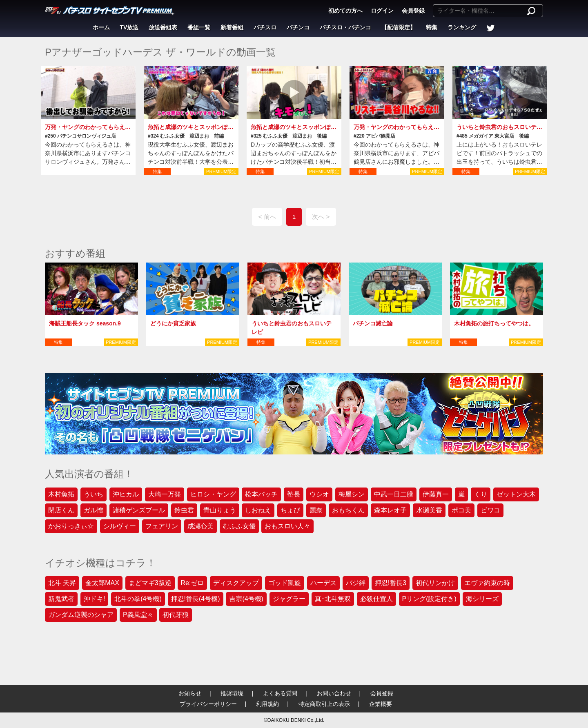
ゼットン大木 (516, 494)
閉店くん (61, 510)
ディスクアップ (236, 583)
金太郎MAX (102, 583)
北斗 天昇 (62, 583)
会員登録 (413, 11)
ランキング (462, 27)
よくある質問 (280, 693)
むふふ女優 (239, 526)
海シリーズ (482, 599)
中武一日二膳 (394, 494)
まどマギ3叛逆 (150, 583)
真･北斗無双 (333, 599)
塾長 (294, 494)
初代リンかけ (435, 583)
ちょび (290, 510)
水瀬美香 (429, 510)
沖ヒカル (126, 494)
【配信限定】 (399, 27)
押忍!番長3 (391, 583)
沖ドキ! (94, 599)
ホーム (101, 27)
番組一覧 (199, 27)
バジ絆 (356, 583)
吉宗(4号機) (246, 599)
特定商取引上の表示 (324, 704)
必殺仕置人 (376, 599)
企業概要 (381, 704)
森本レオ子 (390, 510)
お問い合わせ (334, 693)
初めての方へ (345, 11)
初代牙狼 (176, 615)
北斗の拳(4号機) (138, 599)
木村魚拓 (61, 494)
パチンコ (298, 27)
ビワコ (490, 510)
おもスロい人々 (287, 526)
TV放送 (129, 27)
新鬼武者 (61, 599)
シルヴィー (120, 526)
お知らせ (190, 693)
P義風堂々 (138, 615)
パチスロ (265, 27)
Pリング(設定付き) (429, 599)
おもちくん (348, 510)
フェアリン (162, 526)
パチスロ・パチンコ (345, 27)
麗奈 (316, 510)
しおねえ (258, 510)
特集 (432, 27)
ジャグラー (289, 599)
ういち (94, 494)
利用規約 (267, 704)
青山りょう (220, 510)
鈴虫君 (184, 510)
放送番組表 (163, 27)
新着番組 (232, 27)
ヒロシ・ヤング (213, 494)
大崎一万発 (165, 494)
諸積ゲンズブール (139, 510)
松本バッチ (261, 494)
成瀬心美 (200, 526)
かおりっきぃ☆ (71, 526)
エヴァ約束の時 (487, 583)
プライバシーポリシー (208, 704)
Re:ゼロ (193, 583)
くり (481, 494)
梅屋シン (352, 494)
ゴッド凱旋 (285, 583)
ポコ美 (461, 510)
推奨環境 (232, 693)
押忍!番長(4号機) (196, 599)
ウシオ (319, 494)
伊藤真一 (436, 494)
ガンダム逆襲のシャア (81, 615)
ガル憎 (94, 510)
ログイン (382, 11)
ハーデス (323, 583)
